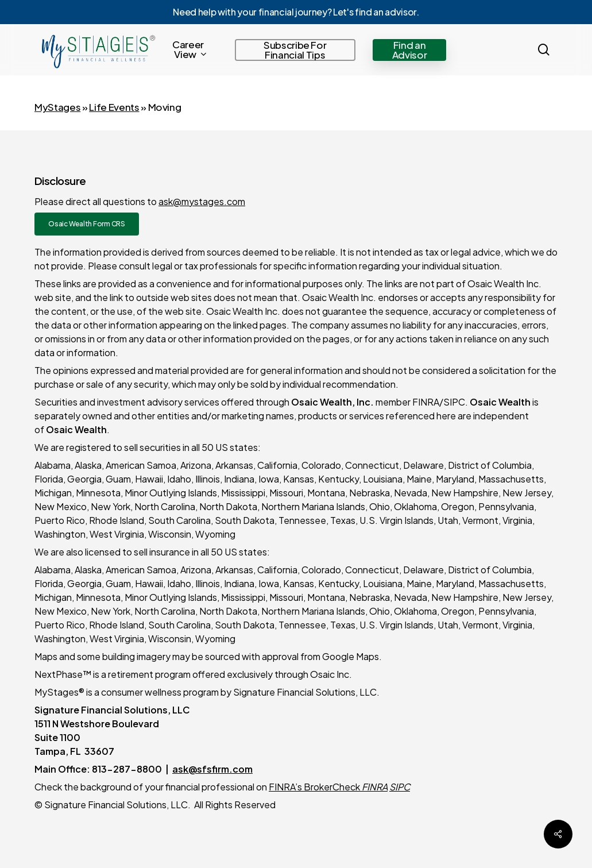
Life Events (114, 107)
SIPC (400, 787)
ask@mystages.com (202, 201)
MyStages (57, 107)
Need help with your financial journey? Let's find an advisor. (296, 12)
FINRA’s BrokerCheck (315, 787)
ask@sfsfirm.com (212, 769)
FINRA (375, 787)
